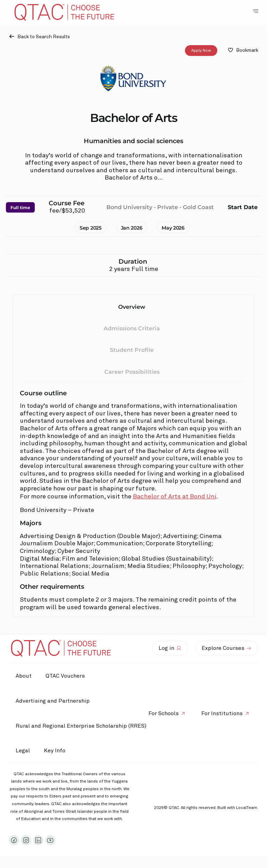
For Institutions (222, 713)
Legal (23, 751)
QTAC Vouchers (65, 676)
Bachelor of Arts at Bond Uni (175, 497)
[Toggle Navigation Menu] (256, 11)
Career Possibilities (132, 372)
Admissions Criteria (132, 328)
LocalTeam (247, 808)
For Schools (164, 713)
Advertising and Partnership (53, 701)
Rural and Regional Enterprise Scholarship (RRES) (81, 726)
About (24, 676)
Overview (132, 307)
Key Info (56, 751)
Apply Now (201, 51)
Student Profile (132, 350)
